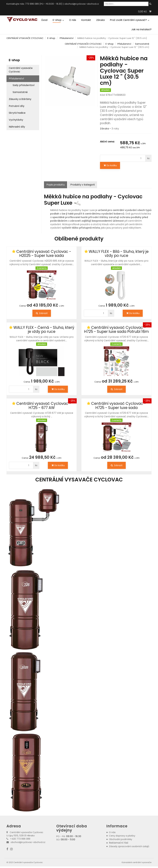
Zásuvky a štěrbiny (20, 99)
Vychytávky (16, 120)
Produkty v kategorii (82, 185)
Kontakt (86, 20)
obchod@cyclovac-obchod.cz (82, 4)
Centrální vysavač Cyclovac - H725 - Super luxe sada (119, 406)
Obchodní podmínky (121, 839)
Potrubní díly (17, 106)
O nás (73, 20)
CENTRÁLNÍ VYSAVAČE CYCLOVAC (25, 38)
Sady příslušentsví (24, 85)
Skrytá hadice (17, 113)
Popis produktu (56, 185)
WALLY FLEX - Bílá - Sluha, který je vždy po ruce (119, 254)
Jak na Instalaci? (141, 29)
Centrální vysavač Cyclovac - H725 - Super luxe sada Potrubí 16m (116, 330)
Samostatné (142, 44)
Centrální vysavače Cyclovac (21, 70)
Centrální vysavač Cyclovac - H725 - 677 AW (44, 406)
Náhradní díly (17, 127)
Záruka (100, 20)
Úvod (44, 20)
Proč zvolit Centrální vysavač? (130, 20)
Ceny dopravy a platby (122, 836)
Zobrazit (42, 313)
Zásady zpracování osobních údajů (129, 846)
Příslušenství (67, 38)
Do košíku (110, 165)
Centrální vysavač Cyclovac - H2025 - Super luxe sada (44, 254)
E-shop (58, 20)
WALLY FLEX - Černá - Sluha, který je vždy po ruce (44, 330)
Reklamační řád (118, 843)
